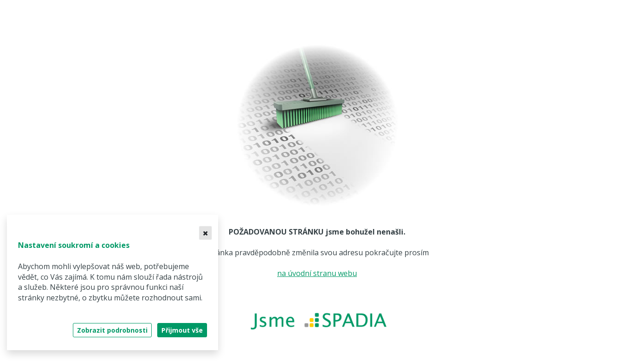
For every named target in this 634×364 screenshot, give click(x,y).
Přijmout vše (182, 330)
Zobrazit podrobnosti (112, 330)
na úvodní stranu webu (317, 273)
